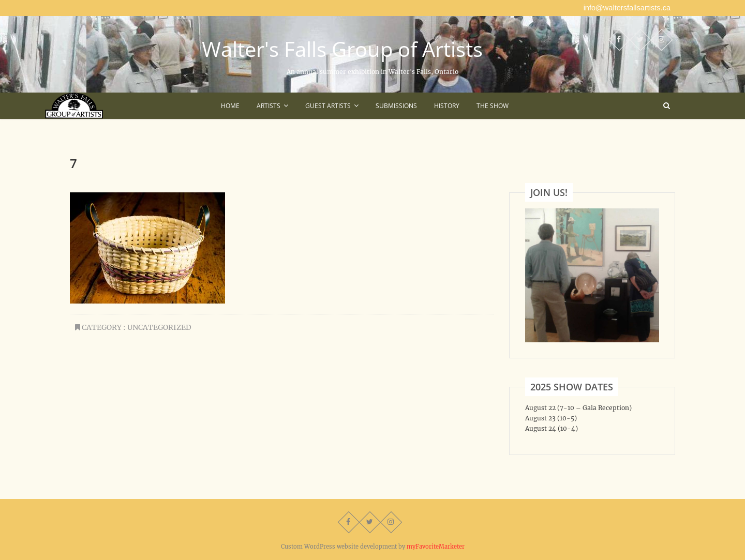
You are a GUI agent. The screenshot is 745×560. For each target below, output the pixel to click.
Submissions (396, 106)
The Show (493, 106)
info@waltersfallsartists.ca (627, 8)
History (447, 106)
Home (230, 106)
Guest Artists (328, 106)
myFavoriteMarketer (436, 547)
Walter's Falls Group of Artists (342, 49)
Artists (269, 106)
